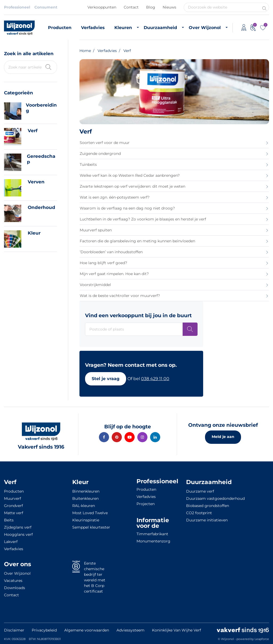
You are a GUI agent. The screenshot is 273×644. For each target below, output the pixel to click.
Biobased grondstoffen (208, 506)
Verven (36, 182)
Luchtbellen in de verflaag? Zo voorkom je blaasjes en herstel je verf (143, 219)
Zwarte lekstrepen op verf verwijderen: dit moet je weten (133, 186)
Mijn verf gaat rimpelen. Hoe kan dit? (114, 274)
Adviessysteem (131, 630)
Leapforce (262, 639)
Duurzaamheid (160, 28)
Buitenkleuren (85, 498)
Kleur (34, 233)
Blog (151, 7)
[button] (106, 379)
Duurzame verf (200, 491)
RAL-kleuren (84, 506)
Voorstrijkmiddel (95, 285)
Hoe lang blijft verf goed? (103, 263)
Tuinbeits (88, 164)
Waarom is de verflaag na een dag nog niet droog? (127, 208)
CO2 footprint (199, 513)
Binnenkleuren (86, 491)
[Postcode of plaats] (190, 329)
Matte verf (14, 513)
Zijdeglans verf (18, 527)
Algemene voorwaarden (87, 630)
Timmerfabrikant (152, 534)
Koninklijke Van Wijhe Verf (176, 630)
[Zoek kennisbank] (48, 67)
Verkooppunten (102, 7)
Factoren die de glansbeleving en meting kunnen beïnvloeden (137, 241)
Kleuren (123, 28)
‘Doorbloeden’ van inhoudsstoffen (111, 252)
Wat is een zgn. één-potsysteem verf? (115, 197)
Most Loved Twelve (90, 513)
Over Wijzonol (205, 28)
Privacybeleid (44, 630)
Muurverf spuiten (96, 230)
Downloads (15, 588)
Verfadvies (93, 28)
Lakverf (11, 542)
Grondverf (13, 506)
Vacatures (13, 581)
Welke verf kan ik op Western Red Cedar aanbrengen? (130, 175)
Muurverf (13, 498)
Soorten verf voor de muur (105, 143)
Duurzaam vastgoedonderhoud (215, 498)
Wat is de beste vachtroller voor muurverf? (120, 296)
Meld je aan (223, 437)
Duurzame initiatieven (207, 520)
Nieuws (169, 7)
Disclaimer (14, 630)
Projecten (146, 504)
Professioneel (17, 7)
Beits (9, 520)
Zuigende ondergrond (100, 154)
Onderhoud (41, 207)
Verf (33, 131)
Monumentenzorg (153, 541)
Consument (46, 7)
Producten (60, 28)
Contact (131, 7)
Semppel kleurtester (91, 527)
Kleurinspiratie (86, 520)
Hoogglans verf (18, 534)
